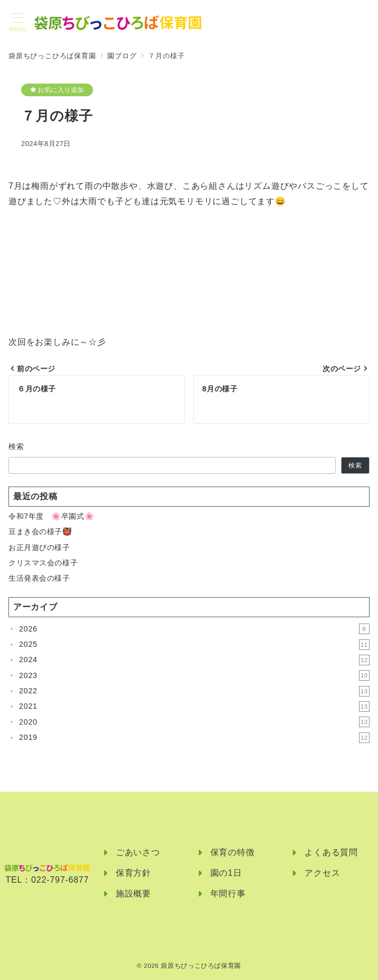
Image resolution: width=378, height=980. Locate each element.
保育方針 (133, 873)
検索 (17, 446)
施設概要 (133, 894)
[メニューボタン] (18, 23)
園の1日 (226, 873)
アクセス (322, 873)
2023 (194, 675)
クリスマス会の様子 (43, 563)
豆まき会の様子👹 (40, 532)
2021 (194, 707)
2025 (194, 645)
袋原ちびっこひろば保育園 (201, 965)
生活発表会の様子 (39, 578)
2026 (194, 629)
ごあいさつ (138, 852)
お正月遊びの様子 (39, 547)
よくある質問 (331, 852)
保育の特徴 (233, 852)
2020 (194, 722)
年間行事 (228, 894)
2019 (194, 738)
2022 (194, 691)
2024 (194, 660)
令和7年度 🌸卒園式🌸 (51, 516)
